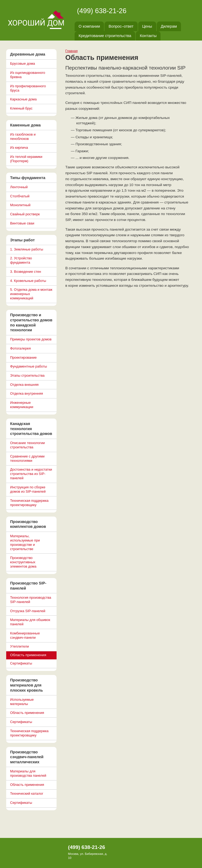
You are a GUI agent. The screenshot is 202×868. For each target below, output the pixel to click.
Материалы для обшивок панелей (30, 622)
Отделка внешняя (25, 385)
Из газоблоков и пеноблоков (23, 137)
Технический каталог (27, 793)
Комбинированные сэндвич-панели (25, 635)
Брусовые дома (23, 63)
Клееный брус (21, 108)
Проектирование (24, 357)
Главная (72, 51)
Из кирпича (19, 148)
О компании (89, 26)
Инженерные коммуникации (22, 405)
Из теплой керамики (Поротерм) (26, 159)
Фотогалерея (21, 348)
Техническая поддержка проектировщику (29, 503)
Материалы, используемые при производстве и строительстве (25, 542)
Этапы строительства (27, 375)
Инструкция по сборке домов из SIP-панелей (28, 489)
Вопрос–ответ (121, 26)
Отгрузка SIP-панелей (28, 611)
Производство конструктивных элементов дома (23, 562)
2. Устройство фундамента (21, 260)
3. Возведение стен (26, 272)
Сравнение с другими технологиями (27, 458)
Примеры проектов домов (31, 339)
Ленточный (19, 187)
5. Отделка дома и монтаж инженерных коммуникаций (31, 294)
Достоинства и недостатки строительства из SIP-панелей (31, 474)
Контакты (148, 36)
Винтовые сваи (22, 223)
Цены (147, 26)
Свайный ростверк (25, 214)
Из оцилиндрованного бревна (28, 75)
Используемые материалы (22, 702)
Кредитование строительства (105, 36)
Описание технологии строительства (28, 445)
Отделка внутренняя (27, 393)
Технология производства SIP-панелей (31, 600)
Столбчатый (20, 196)
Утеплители (20, 646)
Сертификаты (21, 663)
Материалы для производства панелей (28, 773)
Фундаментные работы (29, 366)
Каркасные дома (24, 99)
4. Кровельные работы (28, 281)
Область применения (27, 713)
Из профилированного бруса (28, 88)
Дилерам (169, 26)
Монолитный (20, 205)
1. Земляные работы (27, 249)
